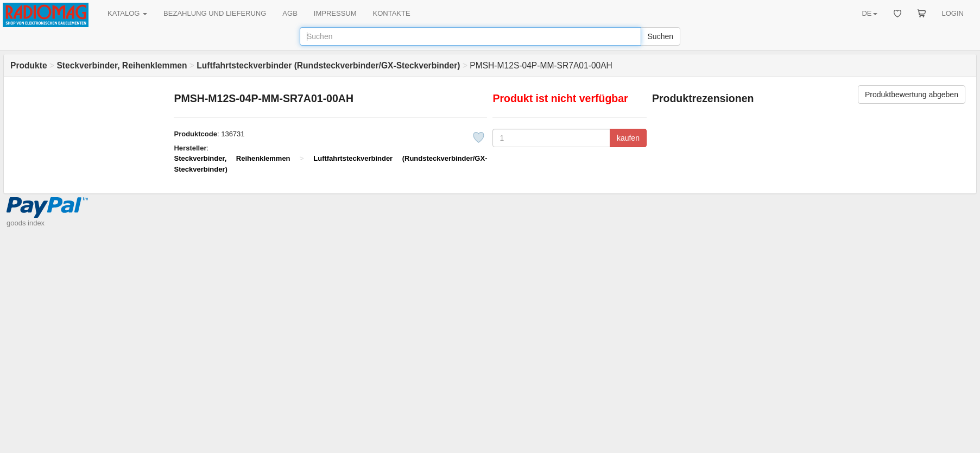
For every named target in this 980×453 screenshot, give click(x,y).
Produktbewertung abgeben (912, 95)
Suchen (660, 36)
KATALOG (127, 13)
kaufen (628, 138)
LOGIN (953, 13)
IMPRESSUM (335, 13)
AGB (290, 13)
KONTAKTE (392, 13)
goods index (26, 223)
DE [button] (869, 13)
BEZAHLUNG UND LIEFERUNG (215, 13)
